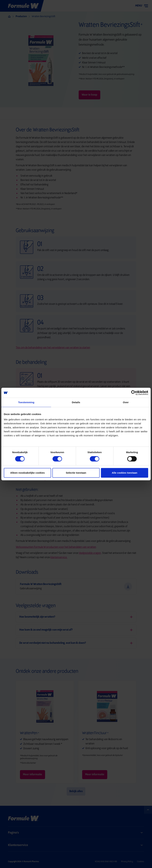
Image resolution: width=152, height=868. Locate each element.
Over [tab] (126, 402)
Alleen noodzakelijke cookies (27, 473)
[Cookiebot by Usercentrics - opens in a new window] (112, 393)
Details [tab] (76, 402)
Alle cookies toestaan (124, 473)
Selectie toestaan (76, 473)
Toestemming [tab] (26, 402)
